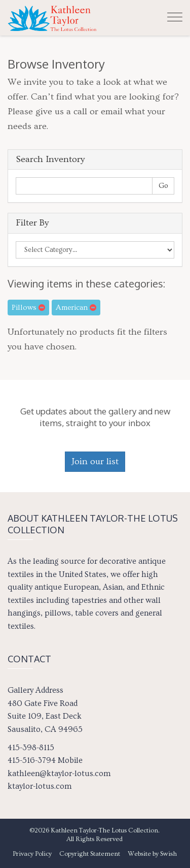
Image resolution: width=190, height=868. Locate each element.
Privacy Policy (32, 854)
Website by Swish (152, 854)
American (76, 308)
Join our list (95, 461)
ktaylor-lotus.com (40, 786)
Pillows (28, 308)
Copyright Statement (90, 854)
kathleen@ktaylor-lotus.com (59, 774)
